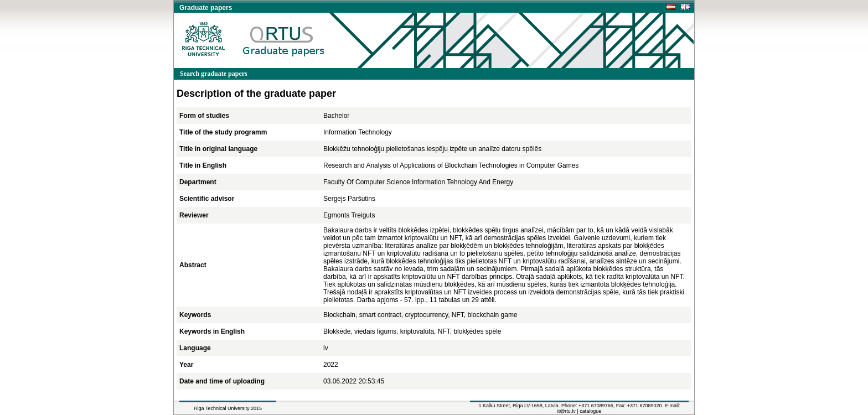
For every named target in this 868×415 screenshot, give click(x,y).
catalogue (590, 411)
